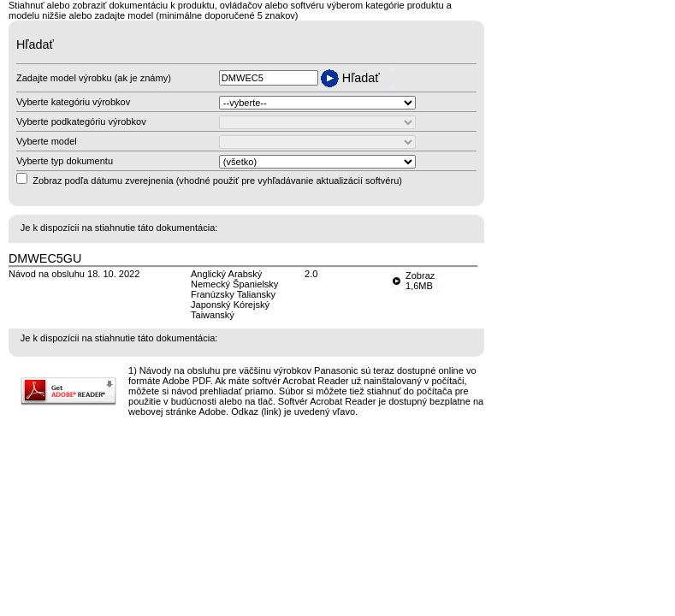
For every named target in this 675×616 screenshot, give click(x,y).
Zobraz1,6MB (420, 281)
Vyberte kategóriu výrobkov (73, 102)
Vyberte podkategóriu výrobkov (81, 121)
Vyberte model (47, 141)
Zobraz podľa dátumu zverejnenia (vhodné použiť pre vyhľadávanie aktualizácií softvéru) (217, 181)
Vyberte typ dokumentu (65, 161)
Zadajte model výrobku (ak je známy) (94, 78)
